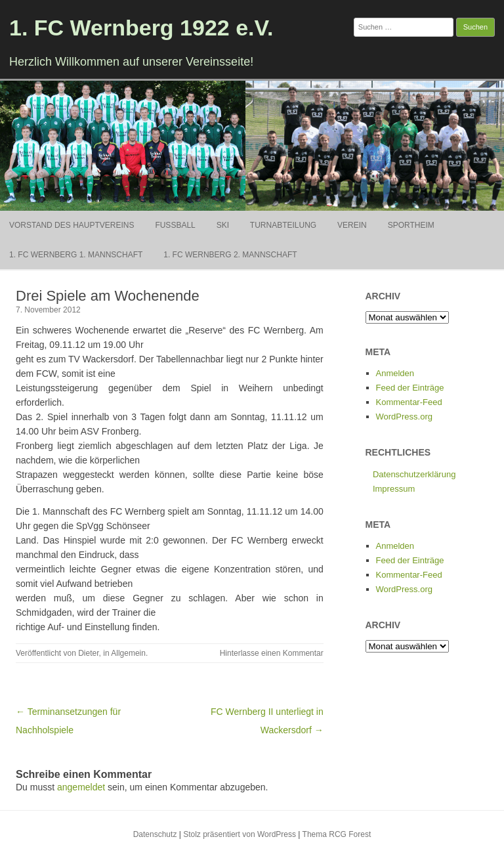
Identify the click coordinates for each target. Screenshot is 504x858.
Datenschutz (155, 834)
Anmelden (395, 373)
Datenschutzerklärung (414, 474)
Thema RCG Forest (337, 834)
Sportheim (411, 225)
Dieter (88, 653)
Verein (352, 225)
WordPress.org (404, 417)
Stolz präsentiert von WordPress (240, 834)
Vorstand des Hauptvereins (72, 225)
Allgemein (128, 653)
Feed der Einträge (410, 388)
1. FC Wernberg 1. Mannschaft (76, 255)
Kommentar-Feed (409, 402)
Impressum (394, 489)
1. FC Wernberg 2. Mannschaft (230, 255)
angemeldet (81, 787)
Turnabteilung (283, 225)
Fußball (175, 225)
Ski (223, 225)
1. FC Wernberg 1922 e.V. (141, 28)
